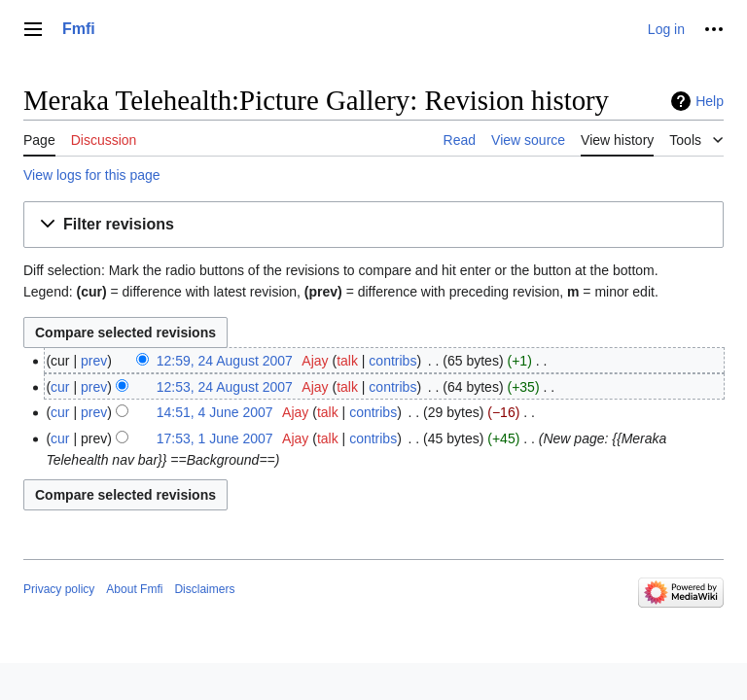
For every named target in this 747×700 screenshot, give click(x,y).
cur (60, 387)
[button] (373, 225)
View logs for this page (92, 175)
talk (347, 361)
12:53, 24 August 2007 (225, 387)
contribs (392, 361)
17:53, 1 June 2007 (215, 438)
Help (710, 101)
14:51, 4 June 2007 (215, 412)
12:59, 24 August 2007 (225, 361)
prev (94, 361)
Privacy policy (59, 589)
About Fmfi (134, 589)
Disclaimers (204, 589)
